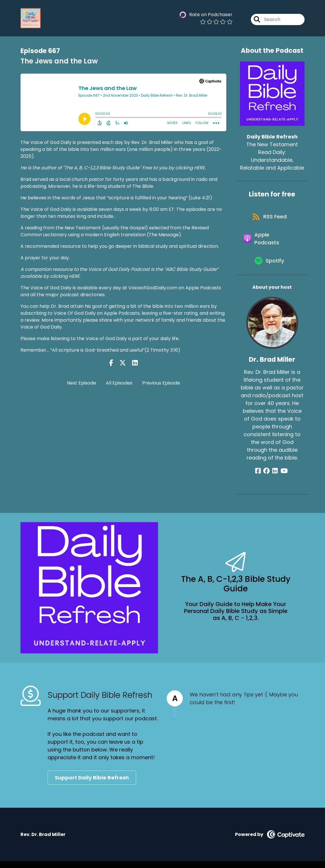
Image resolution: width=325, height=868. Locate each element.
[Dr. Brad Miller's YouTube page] (282, 478)
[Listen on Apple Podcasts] (269, 243)
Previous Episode (161, 383)
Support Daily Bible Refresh (92, 784)
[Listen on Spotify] (269, 267)
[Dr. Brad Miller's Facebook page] (261, 478)
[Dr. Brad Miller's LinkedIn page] (275, 478)
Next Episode (81, 383)
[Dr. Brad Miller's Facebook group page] (268, 478)
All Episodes (119, 383)
